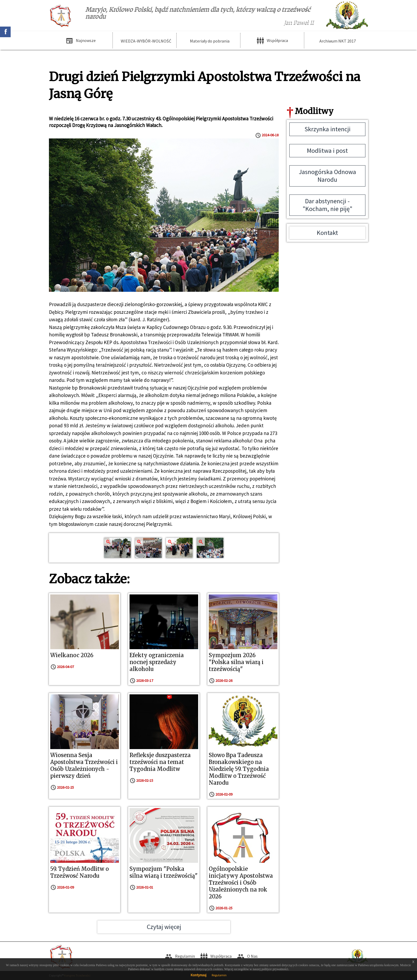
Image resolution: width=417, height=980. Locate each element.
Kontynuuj (199, 975)
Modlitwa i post (327, 151)
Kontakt (327, 233)
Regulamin (219, 975)
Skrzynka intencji (328, 129)
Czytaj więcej (164, 927)
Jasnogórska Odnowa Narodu (328, 176)
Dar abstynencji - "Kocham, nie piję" (328, 205)
